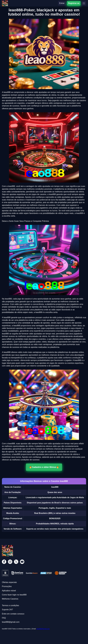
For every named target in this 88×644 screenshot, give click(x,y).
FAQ (4, 618)
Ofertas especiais (9, 582)
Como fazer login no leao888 (14, 595)
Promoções (7, 586)
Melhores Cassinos (10, 599)
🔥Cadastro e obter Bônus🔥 (44, 467)
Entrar (62, 3)
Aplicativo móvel (9, 591)
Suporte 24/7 (7, 610)
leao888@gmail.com (43, 629)
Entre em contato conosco (13, 614)
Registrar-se (74, 3)
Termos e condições (10, 605)
